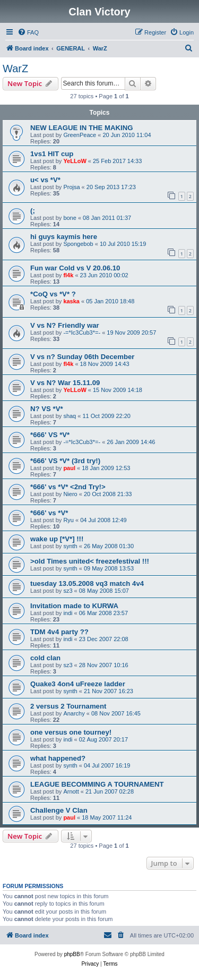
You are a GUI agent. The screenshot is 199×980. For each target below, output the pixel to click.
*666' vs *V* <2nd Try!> (68, 487)
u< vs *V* (45, 180)
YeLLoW (75, 161)
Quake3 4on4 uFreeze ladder (78, 684)
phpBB (72, 954)
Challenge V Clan (59, 810)
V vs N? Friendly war (65, 325)
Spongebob (78, 244)
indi (68, 613)
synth (70, 546)
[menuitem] (28, 32)
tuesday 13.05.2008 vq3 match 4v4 (87, 583)
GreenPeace (80, 135)
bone (70, 218)
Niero (70, 494)
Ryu (68, 520)
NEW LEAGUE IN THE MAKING (81, 128)
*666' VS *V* (50, 435)
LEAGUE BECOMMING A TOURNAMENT (97, 784)
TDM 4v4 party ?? (59, 632)
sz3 (68, 591)
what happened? (58, 758)
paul (69, 468)
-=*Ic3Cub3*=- (82, 333)
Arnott (71, 791)
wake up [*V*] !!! (57, 539)
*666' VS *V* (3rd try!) (65, 461)
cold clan (45, 658)
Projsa (71, 187)
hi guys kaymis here (64, 237)
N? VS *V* (47, 409)
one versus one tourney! (71, 732)
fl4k (68, 275)
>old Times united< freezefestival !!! (90, 561)
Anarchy (74, 713)
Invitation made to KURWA (74, 606)
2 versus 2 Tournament (68, 706)
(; (33, 211)
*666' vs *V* (49, 513)
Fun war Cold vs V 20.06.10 (75, 268)
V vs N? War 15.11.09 (65, 383)
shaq (70, 416)
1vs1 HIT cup (52, 154)
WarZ (15, 69)
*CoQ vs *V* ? (53, 294)
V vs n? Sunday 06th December (82, 357)
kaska (71, 301)
